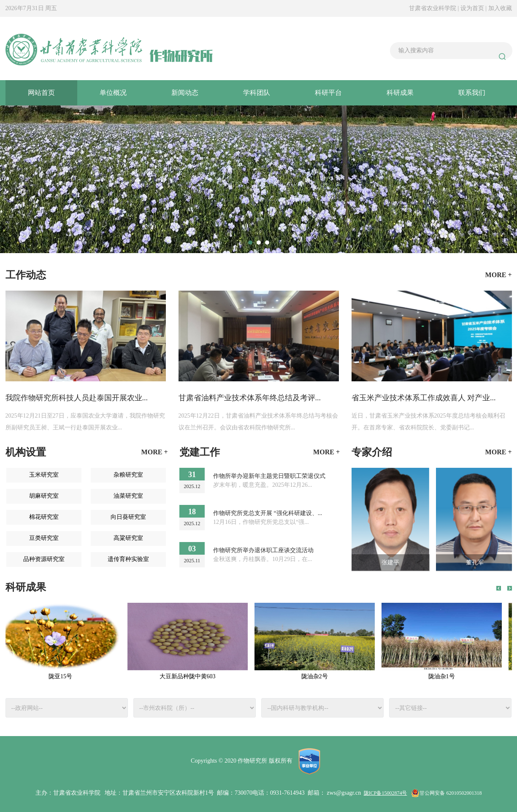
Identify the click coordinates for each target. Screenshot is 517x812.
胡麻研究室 (44, 496)
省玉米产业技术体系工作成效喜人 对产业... (424, 398)
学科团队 (257, 93)
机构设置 (26, 452)
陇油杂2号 (317, 676)
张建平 (390, 562)
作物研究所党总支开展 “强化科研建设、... (268, 513)
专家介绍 (372, 452)
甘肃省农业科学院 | (434, 8)
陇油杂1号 (444, 676)
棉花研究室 (44, 517)
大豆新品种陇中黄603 (190, 676)
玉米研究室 (44, 475)
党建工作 (200, 452)
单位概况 (113, 93)
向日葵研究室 (128, 517)
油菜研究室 (128, 496)
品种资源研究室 (44, 559)
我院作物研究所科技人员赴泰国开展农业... (77, 398)
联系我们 (472, 93)
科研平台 (328, 93)
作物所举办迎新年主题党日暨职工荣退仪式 (269, 476)
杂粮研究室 (128, 475)
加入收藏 (500, 8)
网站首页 (41, 93)
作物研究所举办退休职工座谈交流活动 (263, 550)
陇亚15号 (62, 676)
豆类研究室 (44, 538)
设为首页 (473, 8)
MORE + (155, 452)
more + (499, 275)
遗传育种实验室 (128, 559)
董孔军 (475, 562)
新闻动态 (185, 93)
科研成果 (400, 93)
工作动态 (26, 275)
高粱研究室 (128, 538)
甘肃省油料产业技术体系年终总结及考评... (250, 398)
